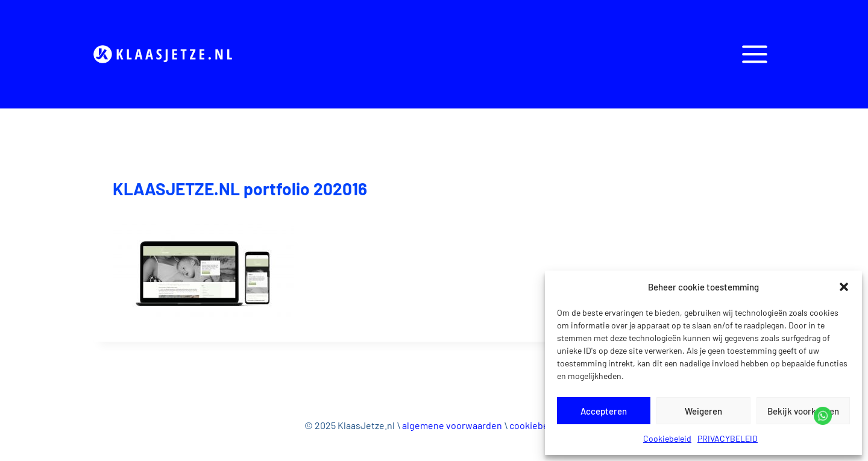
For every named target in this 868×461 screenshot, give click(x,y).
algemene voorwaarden (452, 425)
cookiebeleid (537, 425)
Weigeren (703, 411)
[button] (844, 287)
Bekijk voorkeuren (803, 411)
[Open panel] (754, 54)
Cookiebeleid (667, 438)
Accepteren (604, 411)
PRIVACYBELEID (728, 438)
